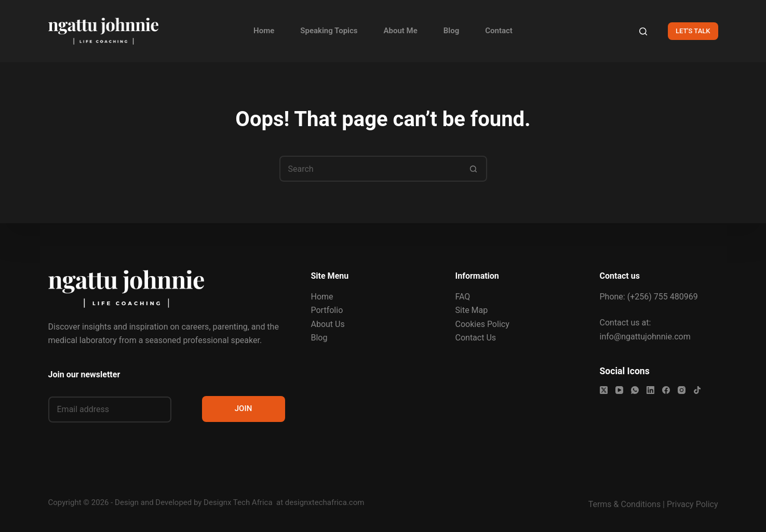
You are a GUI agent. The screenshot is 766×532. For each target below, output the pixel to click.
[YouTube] (619, 390)
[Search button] (474, 169)
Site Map (472, 310)
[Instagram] (682, 390)
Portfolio (327, 310)
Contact (499, 31)
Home (264, 31)
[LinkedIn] (650, 390)
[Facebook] (666, 390)
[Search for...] (370, 169)
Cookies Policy (482, 324)
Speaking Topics (329, 31)
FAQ (463, 297)
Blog (451, 31)
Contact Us (476, 338)
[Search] (643, 31)
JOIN (244, 408)
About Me (401, 31)
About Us (328, 324)
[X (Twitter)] (604, 390)
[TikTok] (697, 390)
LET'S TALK (693, 31)
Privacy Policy (693, 504)
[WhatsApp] (635, 390)
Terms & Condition (622, 504)
